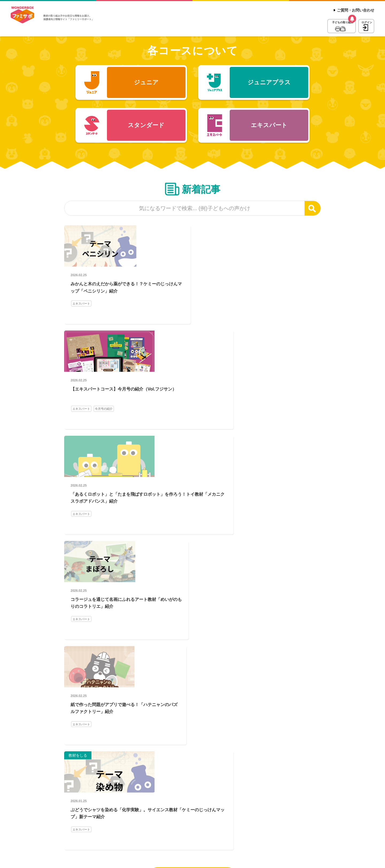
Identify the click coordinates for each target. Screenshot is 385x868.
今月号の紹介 (193, 316)
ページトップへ (362, 799)
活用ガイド (81, 621)
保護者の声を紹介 (85, 613)
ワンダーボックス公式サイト (221, 824)
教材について (363, 824)
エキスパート (82, 316)
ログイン (360, 24)
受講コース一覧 (304, 824)
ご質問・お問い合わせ (356, 10)
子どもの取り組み (313, 24)
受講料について (334, 824)
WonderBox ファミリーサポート (25, 17)
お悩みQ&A (110, 613)
